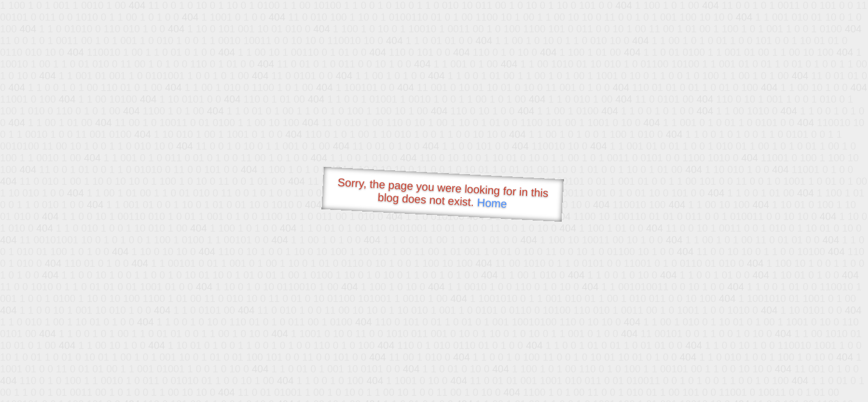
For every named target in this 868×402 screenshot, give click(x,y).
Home (492, 203)
